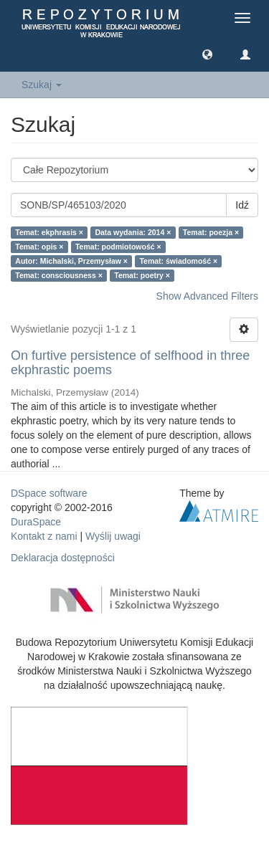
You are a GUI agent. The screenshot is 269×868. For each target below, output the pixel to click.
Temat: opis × (39, 247)
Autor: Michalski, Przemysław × (71, 261)
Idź (242, 205)
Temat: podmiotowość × (118, 247)
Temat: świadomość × (178, 261)
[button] (207, 54)
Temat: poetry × (142, 275)
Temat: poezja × (211, 232)
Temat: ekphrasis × (49, 232)
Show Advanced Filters (207, 296)
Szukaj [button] (42, 85)
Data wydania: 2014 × (133, 232)
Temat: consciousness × (58, 275)
